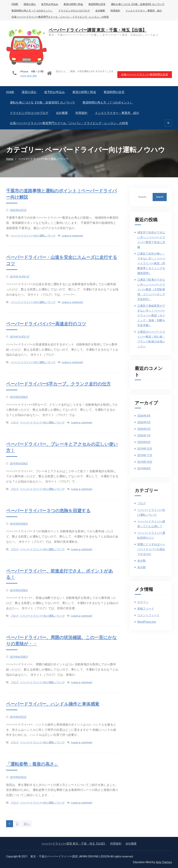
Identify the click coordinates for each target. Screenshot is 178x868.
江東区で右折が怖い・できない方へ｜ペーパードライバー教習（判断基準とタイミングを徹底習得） (151, 263)
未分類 (141, 561)
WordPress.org (147, 622)
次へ (27, 824)
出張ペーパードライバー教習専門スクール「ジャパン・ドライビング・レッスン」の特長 (60, 17)
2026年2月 (144, 429)
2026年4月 (144, 416)
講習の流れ (30, 4)
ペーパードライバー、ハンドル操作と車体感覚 (54, 704)
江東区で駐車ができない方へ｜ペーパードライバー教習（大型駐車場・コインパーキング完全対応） (151, 289)
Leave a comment (72, 235)
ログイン (143, 602)
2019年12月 (145, 449)
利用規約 (115, 11)
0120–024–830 (26, 76)
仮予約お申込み (50, 4)
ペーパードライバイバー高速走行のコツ (48, 324)
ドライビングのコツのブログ (74, 11)
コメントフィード (148, 615)
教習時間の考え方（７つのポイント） (32, 11)
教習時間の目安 (97, 4)
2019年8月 (144, 468)
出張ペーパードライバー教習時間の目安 (144, 74)
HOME (15, 4)
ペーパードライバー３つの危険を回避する (50, 511)
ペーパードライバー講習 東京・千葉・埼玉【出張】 (98, 30)
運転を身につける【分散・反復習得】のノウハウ (138, 4)
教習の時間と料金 (73, 4)
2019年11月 (145, 455)
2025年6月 (144, 442)
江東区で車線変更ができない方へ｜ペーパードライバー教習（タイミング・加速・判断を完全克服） (151, 315)
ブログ (14, 422)
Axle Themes (164, 862)
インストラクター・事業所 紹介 (144, 11)
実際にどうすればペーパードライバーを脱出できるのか (151, 549)
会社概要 (100, 11)
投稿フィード (146, 608)
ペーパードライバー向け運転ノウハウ (33, 235)
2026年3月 (144, 422)
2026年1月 (144, 435)
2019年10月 (145, 462)
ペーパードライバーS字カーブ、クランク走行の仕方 (60, 384)
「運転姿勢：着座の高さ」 (33, 764)
